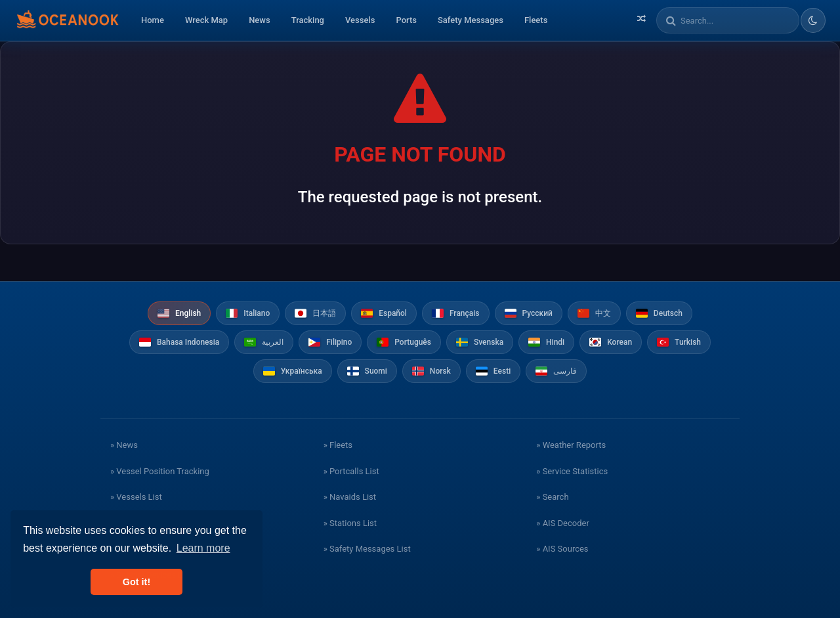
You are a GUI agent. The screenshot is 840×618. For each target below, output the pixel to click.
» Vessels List (136, 497)
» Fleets (338, 445)
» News (124, 445)
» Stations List (350, 523)
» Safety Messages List (367, 549)
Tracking (308, 20)
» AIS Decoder (563, 523)
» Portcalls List (351, 471)
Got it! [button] (136, 582)
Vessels (360, 20)
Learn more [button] (203, 548)
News (260, 20)
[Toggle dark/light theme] (813, 20)
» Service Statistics (572, 471)
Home (153, 20)
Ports (406, 20)
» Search (552, 497)
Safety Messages (471, 20)
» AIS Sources (562, 549)
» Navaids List (350, 497)
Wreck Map (206, 20)
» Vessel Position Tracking (160, 471)
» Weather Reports (571, 445)
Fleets (536, 20)
